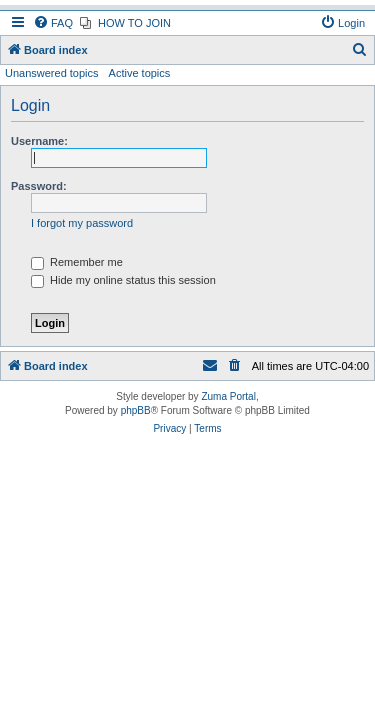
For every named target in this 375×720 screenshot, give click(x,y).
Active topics (140, 73)
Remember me (77, 262)
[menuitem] (53, 23)
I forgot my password (82, 223)
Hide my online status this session (123, 280)
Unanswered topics (52, 73)
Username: (39, 141)
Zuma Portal (228, 396)
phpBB (136, 410)
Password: (39, 186)
